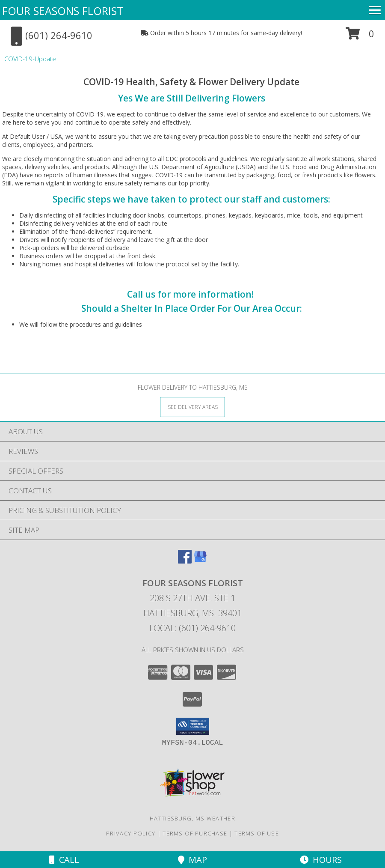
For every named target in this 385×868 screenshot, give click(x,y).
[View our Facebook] (185, 561)
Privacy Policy (131, 833)
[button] (360, 37)
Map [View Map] (192, 860)
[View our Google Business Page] (200, 561)
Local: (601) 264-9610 (192, 628)
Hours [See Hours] (321, 860)
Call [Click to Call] (64, 860)
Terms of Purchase (195, 833)
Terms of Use (257, 833)
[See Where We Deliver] (192, 407)
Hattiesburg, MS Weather (192, 818)
